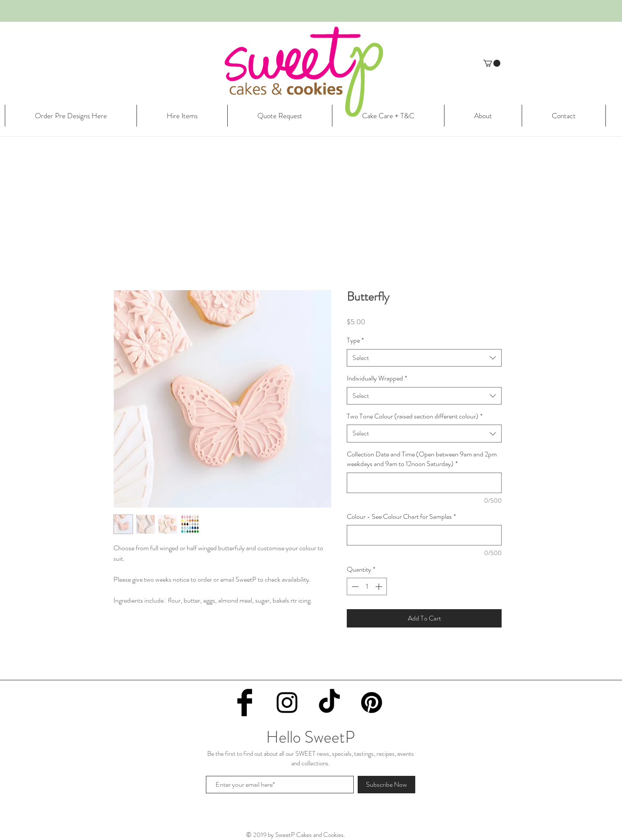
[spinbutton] (367, 586)
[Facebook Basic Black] (245, 703)
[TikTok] (329, 703)
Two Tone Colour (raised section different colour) (415, 416)
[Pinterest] (372, 703)
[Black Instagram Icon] (287, 703)
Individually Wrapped (377, 378)
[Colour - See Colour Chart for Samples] (424, 535)
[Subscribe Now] (386, 785)
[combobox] (424, 358)
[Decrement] (354, 586)
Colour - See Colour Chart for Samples (401, 517)
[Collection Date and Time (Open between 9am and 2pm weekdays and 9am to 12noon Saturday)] (424, 483)
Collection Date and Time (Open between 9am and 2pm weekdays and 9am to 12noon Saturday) (422, 459)
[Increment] (379, 586)
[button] (492, 63)
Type (355, 340)
